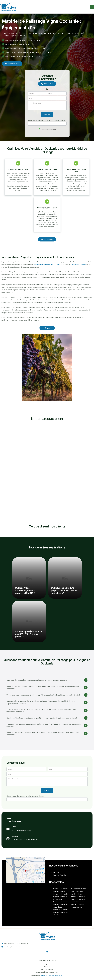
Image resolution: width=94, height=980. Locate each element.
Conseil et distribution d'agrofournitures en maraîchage (61, 904)
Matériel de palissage (78, 897)
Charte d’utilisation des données (47, 972)
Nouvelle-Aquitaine (60, 875)
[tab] (47, 680)
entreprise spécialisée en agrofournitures (48, 264)
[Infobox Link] (19, 830)
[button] (12, 64)
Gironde (56, 872)
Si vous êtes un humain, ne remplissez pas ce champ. (46, 120)
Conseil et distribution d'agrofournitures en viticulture (61, 912)
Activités (47, 967)
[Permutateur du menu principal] (92, 7)
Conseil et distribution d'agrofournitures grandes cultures (78, 891)
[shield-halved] (39, 129)
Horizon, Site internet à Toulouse (51, 976)
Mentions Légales (47, 969)
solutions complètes (79, 264)
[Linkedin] (47, 952)
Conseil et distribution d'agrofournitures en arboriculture (61, 897)
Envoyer (47, 115)
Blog (47, 964)
